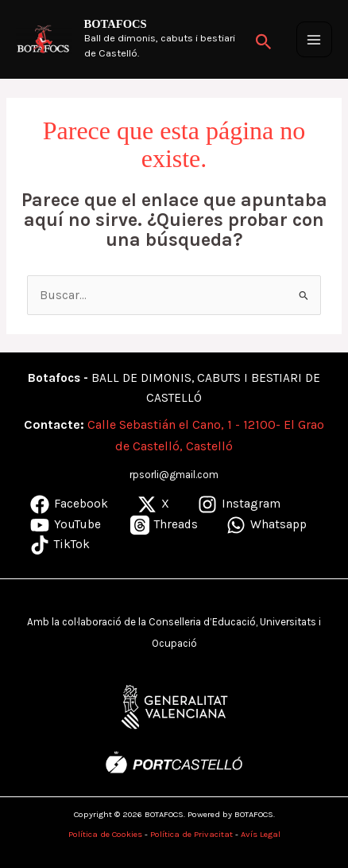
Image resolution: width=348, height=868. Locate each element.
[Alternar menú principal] (314, 39)
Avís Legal (261, 834)
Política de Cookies (105, 834)
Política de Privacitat (191, 834)
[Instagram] (239, 504)
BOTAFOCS (116, 24)
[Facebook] (69, 504)
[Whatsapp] (267, 525)
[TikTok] (60, 545)
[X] (153, 504)
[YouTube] (66, 525)
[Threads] (163, 525)
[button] (264, 39)
